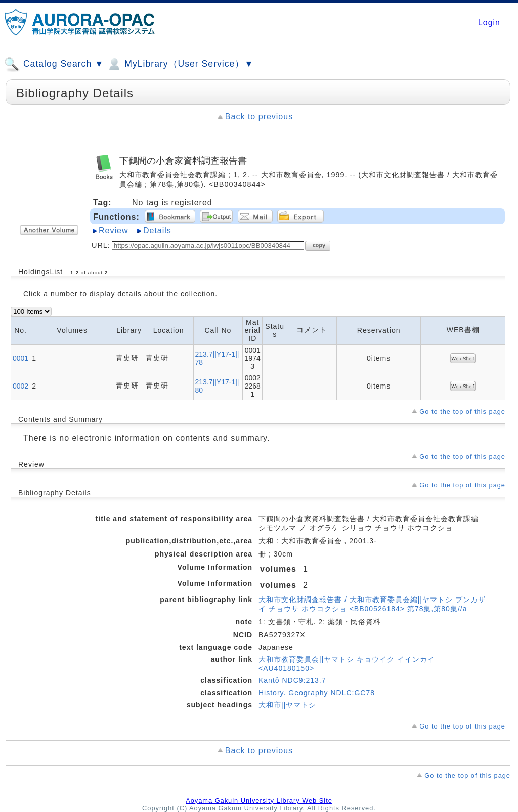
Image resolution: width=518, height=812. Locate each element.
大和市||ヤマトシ (287, 705)
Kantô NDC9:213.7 (292, 680)
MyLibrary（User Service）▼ (180, 64)
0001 (20, 358)
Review (113, 230)
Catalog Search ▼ (54, 64)
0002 (20, 386)
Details (157, 230)
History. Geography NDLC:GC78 (317, 693)
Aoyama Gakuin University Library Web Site (259, 801)
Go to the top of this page (462, 412)
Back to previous (259, 117)
